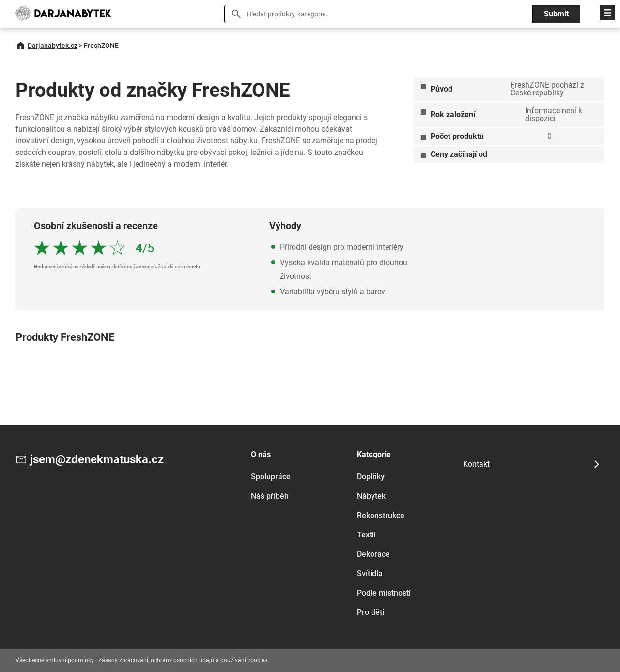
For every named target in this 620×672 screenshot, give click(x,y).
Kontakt (476, 464)
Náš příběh (270, 496)
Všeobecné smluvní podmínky (55, 660)
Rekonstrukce (381, 515)
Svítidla (370, 573)
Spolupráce (271, 477)
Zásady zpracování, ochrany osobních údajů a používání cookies (183, 660)
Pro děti (371, 612)
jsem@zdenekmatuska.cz (97, 459)
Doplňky (371, 477)
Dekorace (373, 554)
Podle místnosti (384, 593)
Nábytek (371, 496)
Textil (366, 535)
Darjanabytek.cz (53, 46)
